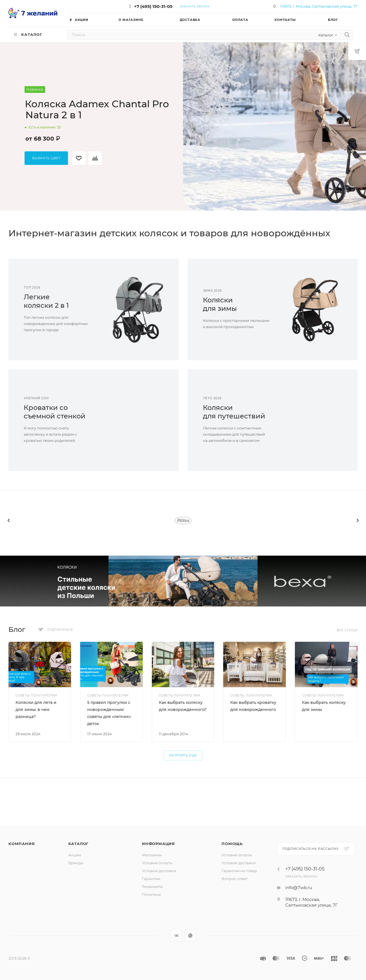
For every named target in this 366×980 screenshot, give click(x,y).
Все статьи (347, 630)
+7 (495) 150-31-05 (153, 6)
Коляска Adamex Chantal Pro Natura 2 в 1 (97, 109)
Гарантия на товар (239, 871)
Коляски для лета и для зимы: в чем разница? (36, 710)
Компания (22, 844)
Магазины (152, 855)
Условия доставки (159, 871)
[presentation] (8, 520)
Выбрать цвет (46, 158)
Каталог (79, 844)
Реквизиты (152, 887)
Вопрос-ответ (234, 879)
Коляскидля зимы (220, 304)
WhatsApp (190, 936)
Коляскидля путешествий (234, 412)
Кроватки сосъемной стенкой (55, 412)
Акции (75, 855)
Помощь (232, 844)
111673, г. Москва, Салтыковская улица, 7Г (319, 6)
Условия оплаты (157, 863)
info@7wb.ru (299, 888)
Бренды (76, 863)
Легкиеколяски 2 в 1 (46, 301)
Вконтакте (176, 936)
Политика (151, 894)
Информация (158, 844)
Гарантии (151, 879)
